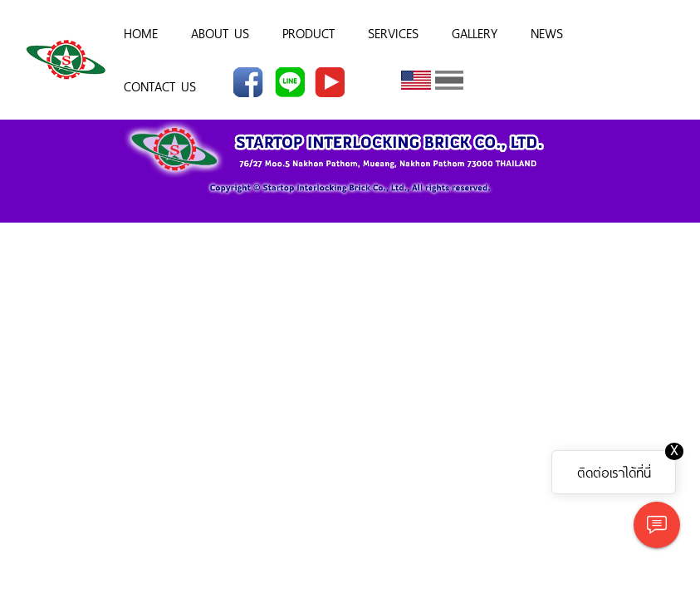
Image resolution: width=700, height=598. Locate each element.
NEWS (547, 32)
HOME (141, 32)
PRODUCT (308, 32)
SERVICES (393, 32)
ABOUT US (220, 32)
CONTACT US (160, 86)
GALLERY (475, 32)
